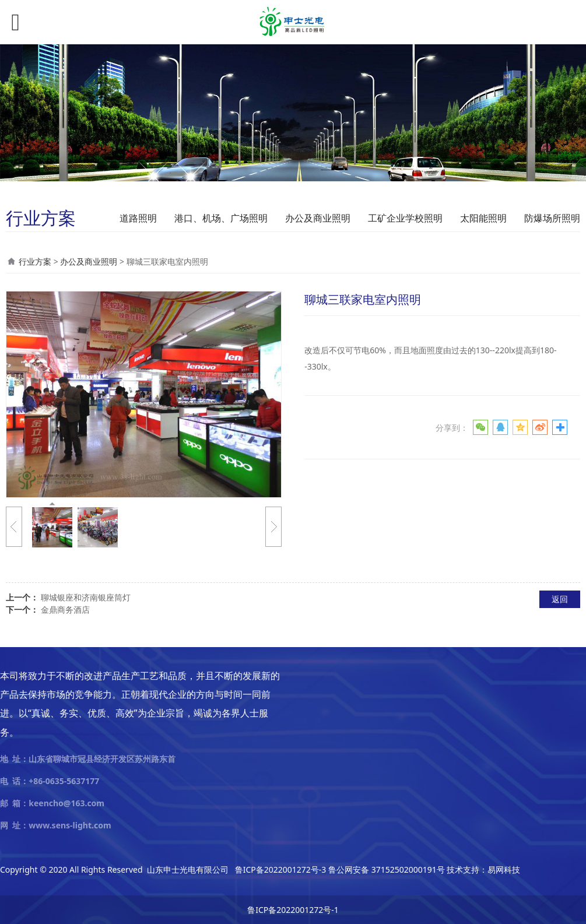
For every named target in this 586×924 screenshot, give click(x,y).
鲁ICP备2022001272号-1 (293, 910)
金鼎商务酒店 (65, 609)
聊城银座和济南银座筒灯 (86, 597)
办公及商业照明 (318, 218)
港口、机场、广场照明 (221, 218)
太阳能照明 (483, 218)
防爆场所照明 (552, 218)
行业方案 (35, 261)
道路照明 (138, 218)
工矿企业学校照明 (405, 218)
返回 (560, 599)
